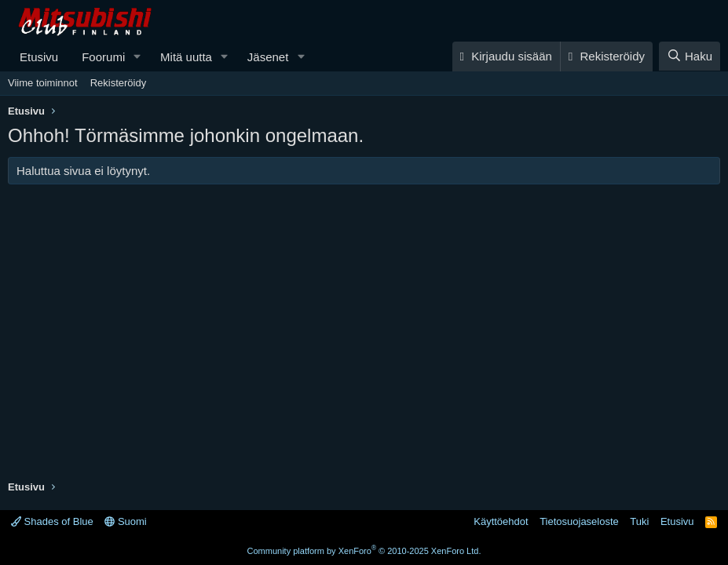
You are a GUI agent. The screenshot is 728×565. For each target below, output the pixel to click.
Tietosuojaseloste (579, 521)
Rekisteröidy (119, 83)
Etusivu (39, 57)
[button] (137, 57)
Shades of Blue (52, 521)
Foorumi (103, 57)
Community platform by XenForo (364, 551)
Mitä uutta (186, 57)
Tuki (639, 521)
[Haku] (690, 56)
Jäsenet (268, 57)
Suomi (125, 521)
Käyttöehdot (501, 521)
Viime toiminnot (43, 83)
